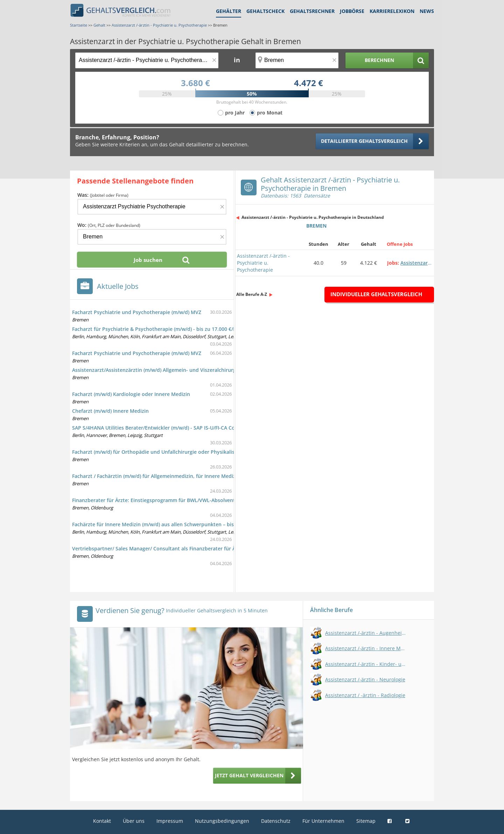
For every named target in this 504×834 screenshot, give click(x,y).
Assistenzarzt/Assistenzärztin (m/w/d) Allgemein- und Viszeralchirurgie (156, 370)
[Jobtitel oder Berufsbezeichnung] (147, 60)
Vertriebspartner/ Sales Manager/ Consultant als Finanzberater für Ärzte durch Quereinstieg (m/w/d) (192, 548)
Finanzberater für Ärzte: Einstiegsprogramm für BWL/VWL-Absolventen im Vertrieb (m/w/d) (180, 500)
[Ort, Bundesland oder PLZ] (297, 60)
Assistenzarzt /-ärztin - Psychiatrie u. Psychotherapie (263, 263)
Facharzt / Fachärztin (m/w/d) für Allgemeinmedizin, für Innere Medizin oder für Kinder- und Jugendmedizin (200, 476)
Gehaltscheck (265, 11)
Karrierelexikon (392, 11)
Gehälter (229, 11)
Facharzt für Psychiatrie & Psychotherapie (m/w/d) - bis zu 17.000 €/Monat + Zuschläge (175, 329)
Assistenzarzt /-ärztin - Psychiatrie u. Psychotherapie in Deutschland (313, 217)
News (427, 11)
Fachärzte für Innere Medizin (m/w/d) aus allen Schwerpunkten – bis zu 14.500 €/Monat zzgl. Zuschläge (194, 524)
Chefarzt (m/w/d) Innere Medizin (110, 411)
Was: (103, 195)
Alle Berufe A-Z (252, 294)
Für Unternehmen (323, 821)
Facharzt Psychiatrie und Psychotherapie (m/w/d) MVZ (137, 312)
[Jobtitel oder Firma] (152, 207)
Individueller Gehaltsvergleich (376, 294)
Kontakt (102, 821)
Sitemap (366, 821)
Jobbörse (352, 11)
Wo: (109, 225)
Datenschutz (276, 821)
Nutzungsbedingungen (222, 821)
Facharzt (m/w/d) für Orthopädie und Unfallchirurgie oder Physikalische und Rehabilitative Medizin (190, 452)
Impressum (170, 821)
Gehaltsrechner (312, 11)
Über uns (134, 821)
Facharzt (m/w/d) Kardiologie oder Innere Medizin (131, 394)
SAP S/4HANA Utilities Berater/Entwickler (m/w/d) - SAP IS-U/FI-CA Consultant (164, 428)
